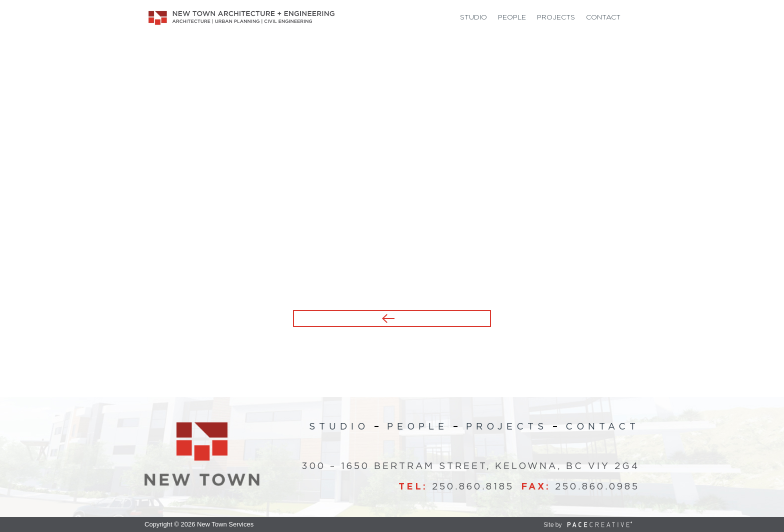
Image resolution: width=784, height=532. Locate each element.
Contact (603, 17)
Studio (473, 17)
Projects (556, 17)
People (512, 17)
